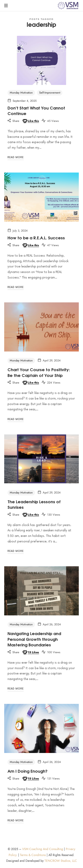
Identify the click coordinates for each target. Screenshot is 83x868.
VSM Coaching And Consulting (43, 849)
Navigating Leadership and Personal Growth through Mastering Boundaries (34, 639)
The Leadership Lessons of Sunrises (34, 504)
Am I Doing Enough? (28, 771)
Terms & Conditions (33, 855)
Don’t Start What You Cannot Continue (36, 110)
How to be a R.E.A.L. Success (36, 238)
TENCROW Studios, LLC (61, 861)
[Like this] (30, 121)
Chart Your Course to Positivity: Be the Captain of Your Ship (39, 372)
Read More (16, 157)
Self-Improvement (50, 93)
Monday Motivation (21, 93)
